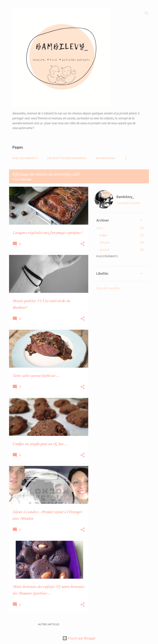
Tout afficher (22, 180)
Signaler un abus (108, 288)
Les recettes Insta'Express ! (67, 158)
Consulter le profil (128, 203)
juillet (103, 235)
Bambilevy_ (125, 197)
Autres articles (49, 624)
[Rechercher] (146, 13)
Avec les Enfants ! (25, 158)
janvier (105, 250)
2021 (100, 228)
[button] (82, 244)
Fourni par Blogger (79, 638)
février (105, 243)
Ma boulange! (106, 158)
